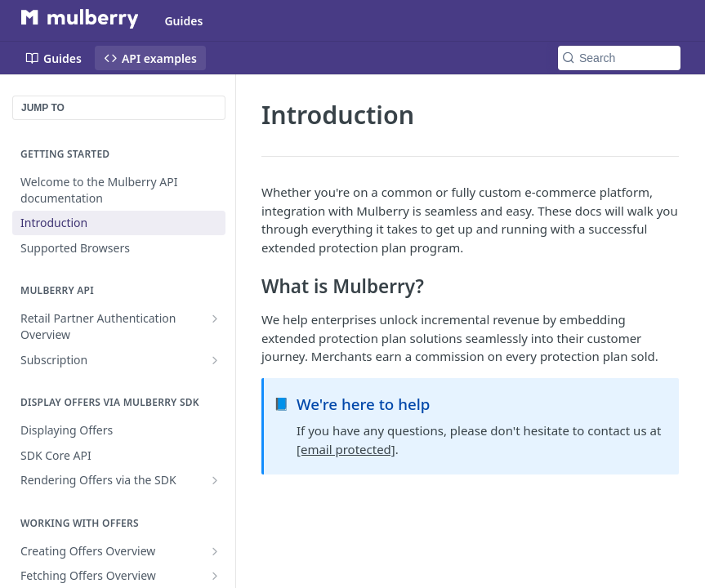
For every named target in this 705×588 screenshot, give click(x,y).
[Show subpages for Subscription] (215, 360)
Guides (183, 21)
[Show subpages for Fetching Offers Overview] (215, 576)
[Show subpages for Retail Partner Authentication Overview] (215, 318)
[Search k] (619, 58)
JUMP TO (43, 108)
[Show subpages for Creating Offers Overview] (215, 551)
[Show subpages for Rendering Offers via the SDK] (215, 480)
